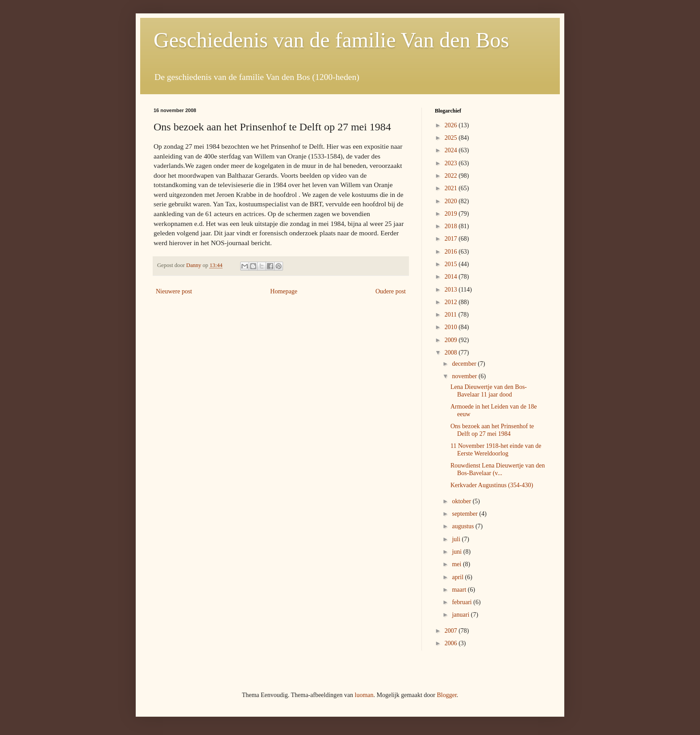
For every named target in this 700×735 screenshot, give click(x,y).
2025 (452, 138)
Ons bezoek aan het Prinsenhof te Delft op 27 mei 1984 (492, 430)
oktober (462, 501)
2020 (452, 201)
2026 (452, 125)
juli (457, 539)
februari (462, 602)
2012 (452, 302)
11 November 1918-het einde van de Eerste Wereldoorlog (496, 450)
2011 (452, 315)
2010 (452, 327)
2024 (452, 150)
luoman (364, 695)
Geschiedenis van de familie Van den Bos (331, 40)
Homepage (284, 291)
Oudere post (391, 291)
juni (457, 552)
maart (460, 590)
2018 (452, 226)
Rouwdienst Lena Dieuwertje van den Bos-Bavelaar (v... (498, 469)
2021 (452, 188)
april (458, 577)
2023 (452, 163)
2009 (452, 340)
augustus (464, 526)
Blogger (446, 695)
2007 (452, 631)
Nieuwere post (174, 291)
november (465, 376)
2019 (452, 214)
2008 (452, 353)
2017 (452, 239)
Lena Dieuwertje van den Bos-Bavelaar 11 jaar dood (489, 391)
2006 (452, 643)
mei (457, 564)
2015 (452, 264)
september (465, 514)
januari (461, 615)
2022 (452, 176)
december (465, 364)
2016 (452, 252)
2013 (452, 290)
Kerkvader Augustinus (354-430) (492, 485)
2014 (452, 277)
